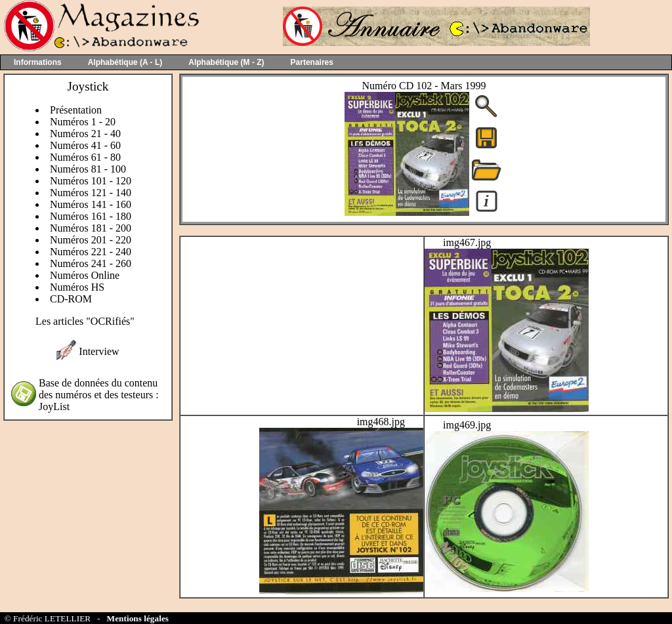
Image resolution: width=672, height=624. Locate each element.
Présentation (76, 110)
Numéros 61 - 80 (85, 157)
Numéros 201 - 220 (91, 240)
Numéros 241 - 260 (91, 263)
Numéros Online (85, 275)
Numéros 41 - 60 (85, 145)
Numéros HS (77, 287)
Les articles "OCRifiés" (85, 321)
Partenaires (312, 62)
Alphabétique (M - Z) (226, 62)
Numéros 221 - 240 (91, 252)
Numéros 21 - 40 (85, 134)
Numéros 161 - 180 (91, 216)
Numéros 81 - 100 (88, 169)
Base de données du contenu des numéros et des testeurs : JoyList (99, 395)
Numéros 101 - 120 (91, 181)
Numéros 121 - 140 (91, 193)
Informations (38, 62)
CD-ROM (71, 299)
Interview (99, 351)
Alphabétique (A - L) (125, 62)
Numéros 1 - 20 (83, 122)
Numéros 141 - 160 (91, 204)
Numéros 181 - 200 (91, 228)
